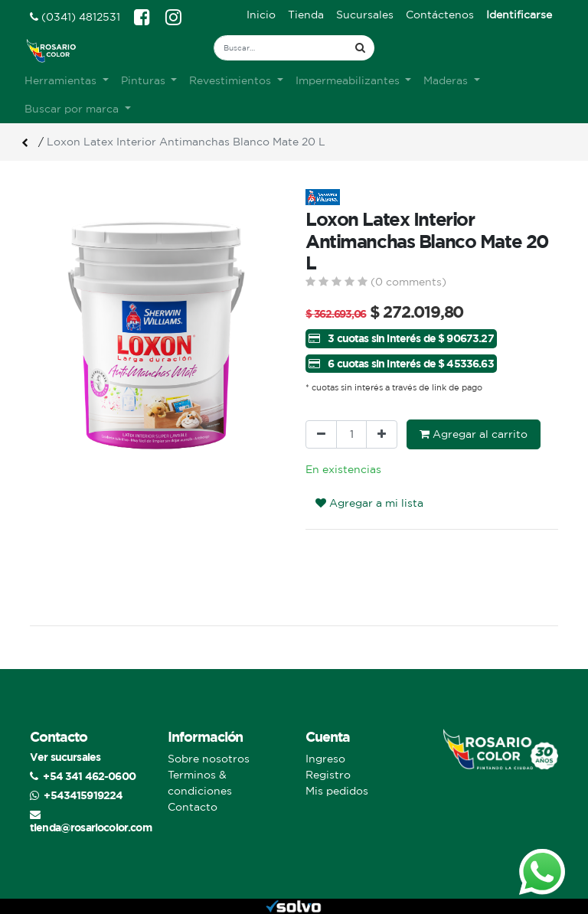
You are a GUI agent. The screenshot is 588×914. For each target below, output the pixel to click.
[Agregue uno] (382, 434)
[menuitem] (261, 15)
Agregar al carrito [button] (474, 434)
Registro (328, 775)
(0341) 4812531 (75, 17)
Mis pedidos (337, 791)
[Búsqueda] (360, 48)
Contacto (193, 807)
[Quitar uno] (321, 434)
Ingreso (325, 759)
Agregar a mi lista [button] (369, 503)
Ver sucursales (65, 757)
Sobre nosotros (209, 759)
